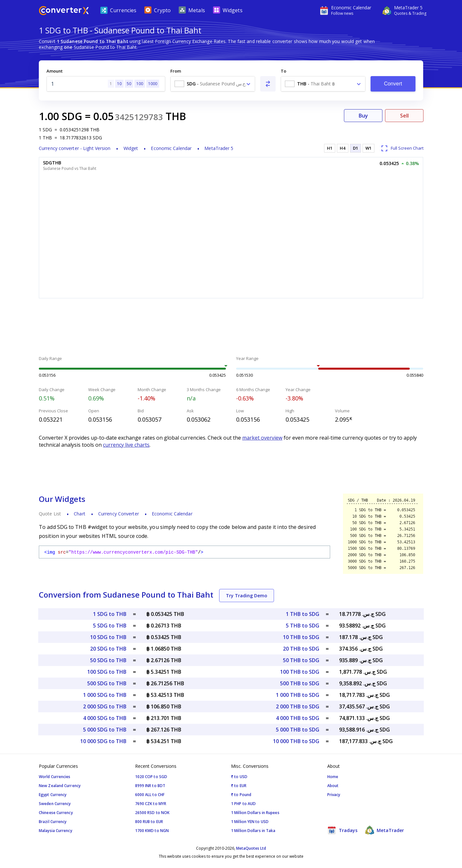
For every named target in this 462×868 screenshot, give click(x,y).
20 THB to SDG (301, 649)
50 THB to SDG (301, 660)
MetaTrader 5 (219, 148)
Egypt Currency (53, 795)
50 (129, 84)
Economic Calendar (171, 148)
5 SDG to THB (110, 626)
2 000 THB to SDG (298, 706)
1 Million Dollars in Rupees (255, 813)
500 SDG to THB (107, 683)
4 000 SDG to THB (105, 718)
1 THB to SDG (303, 614)
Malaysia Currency (56, 831)
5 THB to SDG (303, 626)
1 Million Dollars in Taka (253, 831)
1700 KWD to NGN (152, 831)
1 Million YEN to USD (250, 822)
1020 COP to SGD (151, 777)
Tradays (342, 830)
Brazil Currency (53, 822)
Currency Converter (119, 514)
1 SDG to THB (110, 614)
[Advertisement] (231, 328)
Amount (55, 71)
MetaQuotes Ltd (251, 848)
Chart (80, 514)
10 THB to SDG (301, 637)
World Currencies (55, 777)
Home (333, 777)
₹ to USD (239, 777)
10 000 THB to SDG (296, 741)
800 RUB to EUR (149, 822)
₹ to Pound (241, 795)
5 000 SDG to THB (105, 730)
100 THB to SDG (300, 672)
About (333, 786)
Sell (404, 116)
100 (140, 84)
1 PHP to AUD (243, 804)
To (283, 71)
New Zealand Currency (60, 786)
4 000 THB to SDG (298, 718)
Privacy (334, 795)
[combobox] (213, 84)
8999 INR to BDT (150, 786)
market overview (262, 438)
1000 (153, 84)
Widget (131, 148)
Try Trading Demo (247, 596)
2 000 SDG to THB (105, 706)
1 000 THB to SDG (298, 695)
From (176, 71)
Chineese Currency (56, 813)
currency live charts (126, 445)
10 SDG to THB (108, 637)
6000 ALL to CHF (150, 795)
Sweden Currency (55, 804)
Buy (363, 116)
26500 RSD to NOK (152, 813)
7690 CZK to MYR (151, 804)
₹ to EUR (239, 786)
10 (119, 84)
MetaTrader (385, 830)
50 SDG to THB (108, 660)
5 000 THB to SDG (298, 730)
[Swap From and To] (268, 84)
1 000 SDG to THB (105, 695)
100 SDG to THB (107, 672)
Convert (393, 84)
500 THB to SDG (300, 683)
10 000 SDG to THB (103, 741)
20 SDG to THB (108, 649)
